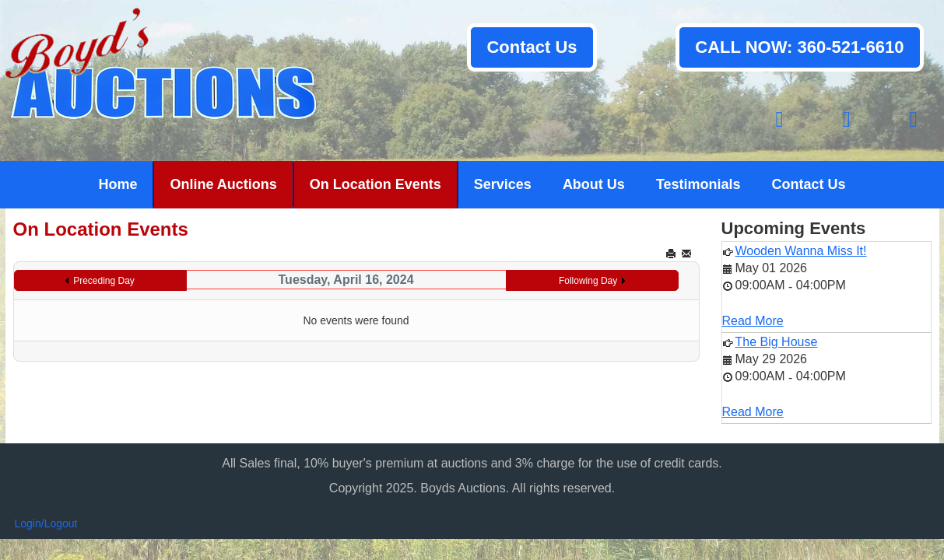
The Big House (777, 342)
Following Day (588, 281)
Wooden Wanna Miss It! (801, 251)
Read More (753, 321)
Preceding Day (104, 281)
